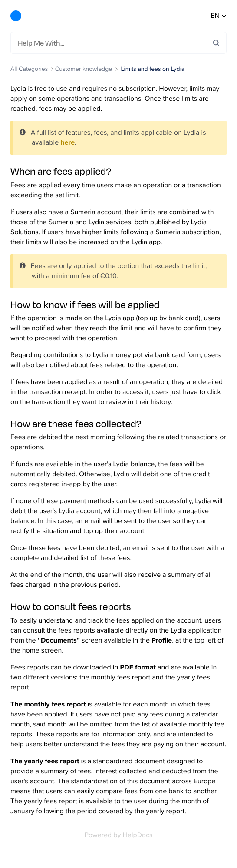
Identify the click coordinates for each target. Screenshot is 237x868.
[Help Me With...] (115, 43)
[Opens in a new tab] (119, 835)
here (67, 143)
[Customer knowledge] (84, 69)
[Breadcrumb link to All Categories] (30, 69)
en (219, 16)
